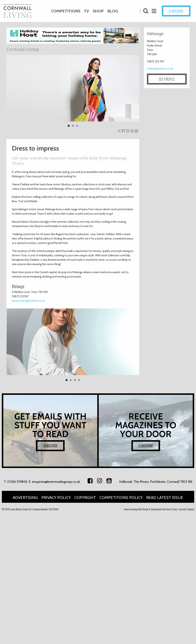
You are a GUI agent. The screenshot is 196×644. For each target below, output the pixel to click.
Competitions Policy (121, 498)
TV (87, 11)
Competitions (66, 11)
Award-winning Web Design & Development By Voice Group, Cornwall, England (159, 509)
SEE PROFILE (167, 79)
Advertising (25, 498)
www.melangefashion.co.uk (28, 301)
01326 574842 (17, 482)
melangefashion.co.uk (160, 69)
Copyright (85, 498)
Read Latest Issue (165, 498)
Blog (113, 11)
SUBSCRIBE (176, 11)
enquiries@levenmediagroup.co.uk (56, 482)
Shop (98, 11)
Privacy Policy (56, 498)
